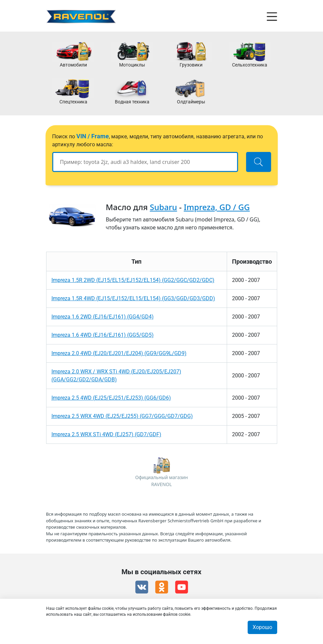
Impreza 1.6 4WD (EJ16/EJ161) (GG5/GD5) (103, 335)
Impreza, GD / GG (217, 207)
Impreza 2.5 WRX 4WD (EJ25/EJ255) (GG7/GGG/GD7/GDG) (122, 416)
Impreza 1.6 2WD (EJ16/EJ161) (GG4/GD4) (103, 317)
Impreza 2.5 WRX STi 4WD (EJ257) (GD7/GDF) (106, 434)
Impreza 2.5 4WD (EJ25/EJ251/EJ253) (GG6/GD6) (111, 398)
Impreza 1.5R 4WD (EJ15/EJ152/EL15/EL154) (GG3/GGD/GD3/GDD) (133, 298)
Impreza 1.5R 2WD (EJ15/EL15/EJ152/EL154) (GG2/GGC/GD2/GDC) (133, 280)
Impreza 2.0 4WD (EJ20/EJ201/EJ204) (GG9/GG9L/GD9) (119, 353)
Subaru (163, 207)
